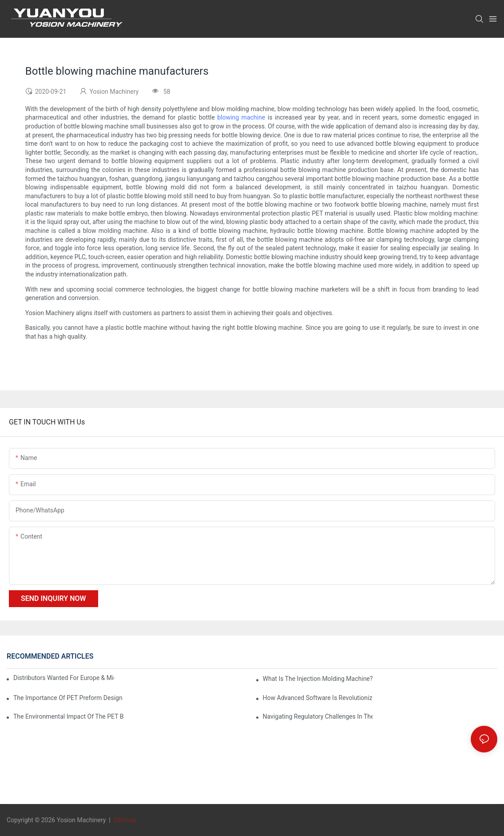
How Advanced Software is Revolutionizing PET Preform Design (318, 698)
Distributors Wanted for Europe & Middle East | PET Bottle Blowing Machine (64, 678)
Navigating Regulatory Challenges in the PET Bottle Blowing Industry (318, 716)
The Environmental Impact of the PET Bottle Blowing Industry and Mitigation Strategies (68, 716)
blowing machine (241, 117)
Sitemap (124, 820)
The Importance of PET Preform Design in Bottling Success (68, 698)
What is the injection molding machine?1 (318, 679)
